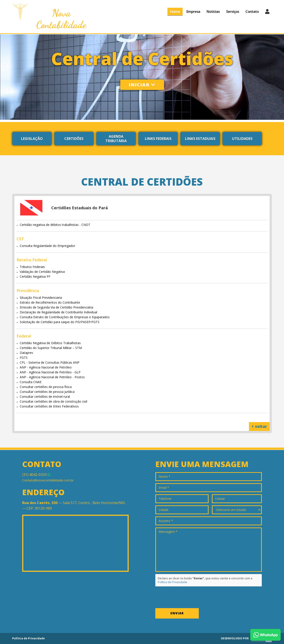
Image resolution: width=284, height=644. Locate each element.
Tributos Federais (32, 267)
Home (175, 12)
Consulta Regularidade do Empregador (47, 246)
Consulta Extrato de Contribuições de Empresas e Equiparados (65, 317)
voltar (259, 426)
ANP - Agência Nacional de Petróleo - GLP (50, 372)
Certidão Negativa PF (35, 276)
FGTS (24, 358)
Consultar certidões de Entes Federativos (49, 406)
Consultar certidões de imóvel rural (45, 397)
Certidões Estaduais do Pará (80, 208)
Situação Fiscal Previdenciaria (41, 298)
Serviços (233, 12)
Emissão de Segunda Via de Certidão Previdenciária (56, 307)
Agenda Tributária (116, 139)
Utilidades (242, 139)
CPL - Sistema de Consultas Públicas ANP (50, 362)
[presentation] (189, 597)
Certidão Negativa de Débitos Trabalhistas (50, 343)
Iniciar (142, 85)
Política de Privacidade (173, 582)
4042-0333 (36, 475)
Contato (252, 12)
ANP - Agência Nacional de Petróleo (46, 367)
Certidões (74, 139)
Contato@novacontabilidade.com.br (48, 480)
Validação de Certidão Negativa (42, 272)
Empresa (193, 12)
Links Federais (158, 139)
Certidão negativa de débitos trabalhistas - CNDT (55, 225)
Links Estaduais (200, 139)
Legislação (32, 139)
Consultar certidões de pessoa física (46, 387)
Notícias (213, 12)
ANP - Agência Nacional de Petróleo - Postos (52, 377)
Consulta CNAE (31, 382)
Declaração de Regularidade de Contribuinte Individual (58, 312)
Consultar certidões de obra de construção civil (53, 401)
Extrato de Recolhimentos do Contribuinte (50, 302)
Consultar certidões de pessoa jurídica (47, 392)
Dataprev (26, 353)
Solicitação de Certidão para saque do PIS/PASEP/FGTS (60, 322)
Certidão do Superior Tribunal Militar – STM (51, 348)
